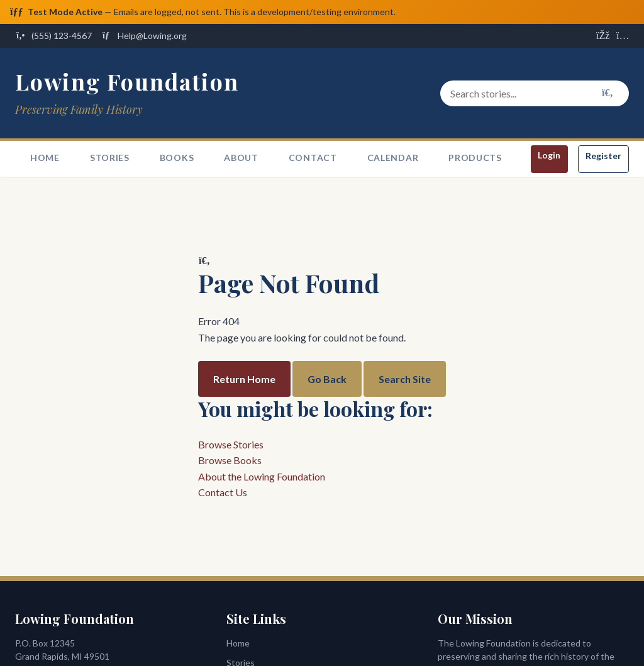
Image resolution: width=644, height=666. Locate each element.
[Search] (608, 94)
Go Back (327, 379)
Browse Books (230, 461)
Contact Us (223, 493)
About (241, 158)
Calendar (393, 158)
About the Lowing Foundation (262, 476)
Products (475, 158)
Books (177, 158)
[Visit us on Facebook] (602, 36)
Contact (313, 158)
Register (603, 156)
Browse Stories (231, 444)
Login (549, 156)
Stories (110, 158)
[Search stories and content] (535, 94)
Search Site (405, 379)
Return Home (244, 379)
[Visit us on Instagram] (623, 36)
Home (45, 158)
